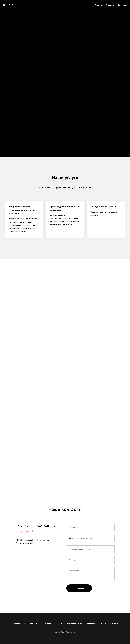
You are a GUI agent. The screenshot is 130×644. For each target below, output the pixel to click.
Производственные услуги (72, 623)
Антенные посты (31, 623)
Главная (99, 5)
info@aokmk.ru (26, 531)
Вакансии (91, 623)
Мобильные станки (49, 623)
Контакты (123, 5)
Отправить (79, 588)
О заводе (110, 5)
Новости (102, 623)
